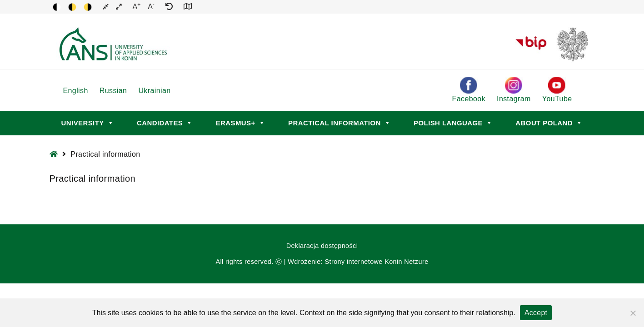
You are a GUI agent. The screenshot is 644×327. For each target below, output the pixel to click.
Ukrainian (154, 91)
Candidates (165, 123)
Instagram (514, 90)
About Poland (549, 123)
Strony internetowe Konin (364, 262)
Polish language (453, 123)
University (87, 123)
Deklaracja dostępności (322, 246)
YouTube (557, 90)
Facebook (469, 90)
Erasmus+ (240, 123)
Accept (536, 313)
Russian (113, 91)
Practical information (339, 123)
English (76, 91)
